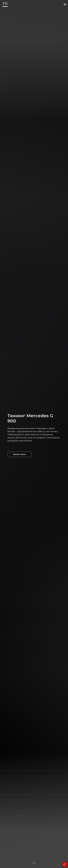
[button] (19, 454)
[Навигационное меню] (65, 4)
